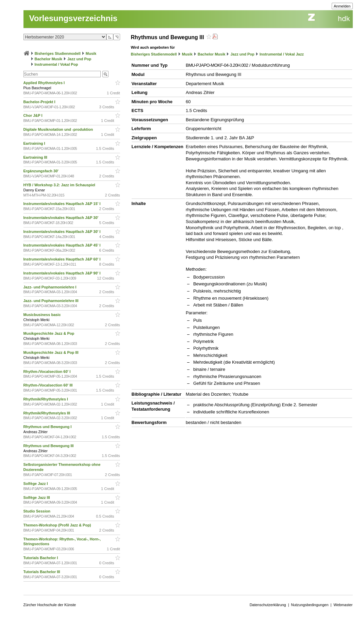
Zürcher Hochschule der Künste (50, 605)
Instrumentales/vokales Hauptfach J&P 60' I (63, 259)
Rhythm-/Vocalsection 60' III (49, 385)
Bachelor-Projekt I (40, 102)
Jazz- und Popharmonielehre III (52, 301)
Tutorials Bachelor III (42, 572)
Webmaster (343, 605)
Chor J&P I (34, 115)
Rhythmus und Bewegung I (48, 427)
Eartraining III (36, 157)
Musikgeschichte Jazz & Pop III (52, 352)
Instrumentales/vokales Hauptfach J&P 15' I (63, 204)
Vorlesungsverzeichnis (73, 18)
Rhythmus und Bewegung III (49, 446)
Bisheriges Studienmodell (58, 53)
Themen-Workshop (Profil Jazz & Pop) (58, 525)
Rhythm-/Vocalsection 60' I (48, 372)
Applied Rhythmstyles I (45, 83)
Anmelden (342, 6)
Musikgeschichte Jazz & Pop (49, 333)
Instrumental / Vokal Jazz (282, 54)
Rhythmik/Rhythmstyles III (47, 413)
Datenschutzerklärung (268, 605)
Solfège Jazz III (37, 498)
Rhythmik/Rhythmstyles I (46, 399)
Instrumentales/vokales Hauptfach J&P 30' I (63, 232)
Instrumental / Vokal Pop (56, 64)
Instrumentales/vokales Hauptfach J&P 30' (62, 218)
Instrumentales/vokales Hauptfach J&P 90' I (63, 273)
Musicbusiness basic (43, 315)
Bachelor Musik (48, 59)
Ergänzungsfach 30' (42, 171)
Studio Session (38, 511)
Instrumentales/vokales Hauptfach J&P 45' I (63, 245)
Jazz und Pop (79, 59)
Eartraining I (35, 143)
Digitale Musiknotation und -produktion (59, 129)
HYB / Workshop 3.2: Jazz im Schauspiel (60, 185)
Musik (91, 53)
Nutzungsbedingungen (310, 605)
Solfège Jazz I (36, 484)
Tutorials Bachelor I (41, 558)
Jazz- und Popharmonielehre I (51, 287)
